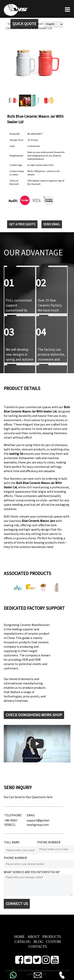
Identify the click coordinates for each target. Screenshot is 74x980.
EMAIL (31, 815)
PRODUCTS (52, 937)
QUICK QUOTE (24, 24)
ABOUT (34, 937)
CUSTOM (53, 942)
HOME (19, 937)
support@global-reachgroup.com (38, 823)
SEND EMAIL (52, 224)
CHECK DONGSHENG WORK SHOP (34, 715)
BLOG (38, 942)
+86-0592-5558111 (11, 823)
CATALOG (23, 942)
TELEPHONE (13, 815)
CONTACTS (38, 947)
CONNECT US (17, 904)
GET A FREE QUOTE (22, 224)
